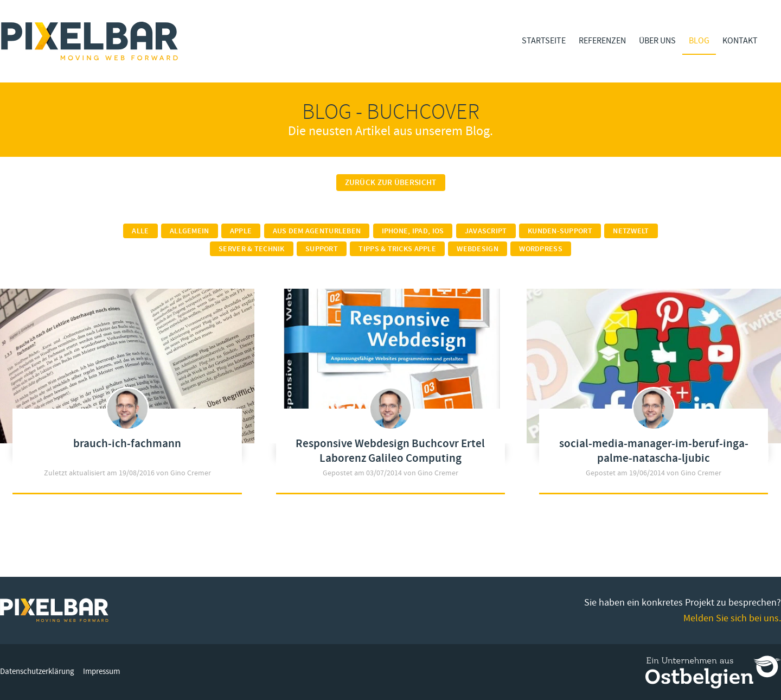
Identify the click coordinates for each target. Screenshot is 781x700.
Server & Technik (251, 249)
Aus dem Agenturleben (317, 231)
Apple (241, 231)
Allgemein (190, 231)
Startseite (544, 41)
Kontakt (740, 41)
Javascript (486, 231)
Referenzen (602, 41)
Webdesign (478, 249)
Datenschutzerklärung (37, 672)
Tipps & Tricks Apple (397, 249)
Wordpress (541, 249)
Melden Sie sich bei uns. (732, 618)
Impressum (101, 672)
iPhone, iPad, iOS (413, 231)
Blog (699, 41)
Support (322, 249)
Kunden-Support (560, 231)
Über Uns (657, 41)
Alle (140, 231)
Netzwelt (631, 231)
